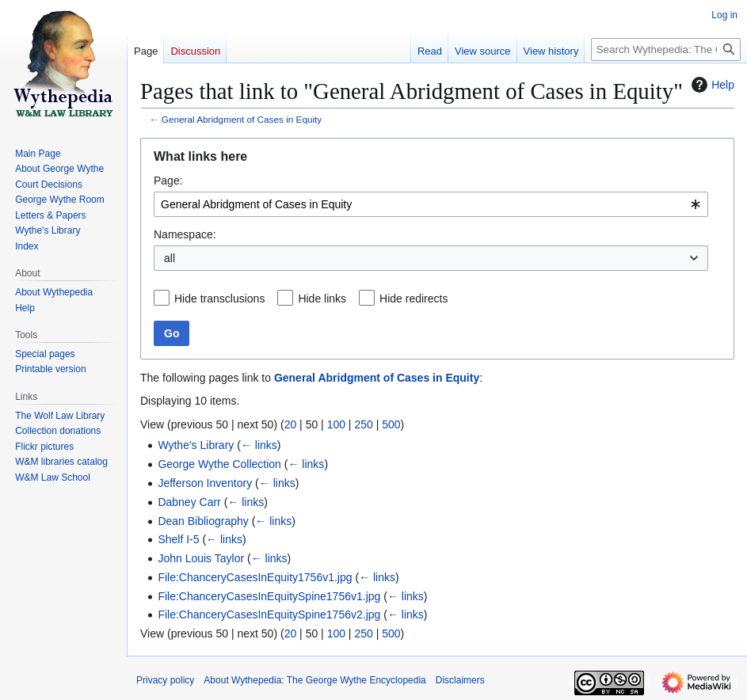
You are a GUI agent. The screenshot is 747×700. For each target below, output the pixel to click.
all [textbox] (170, 258)
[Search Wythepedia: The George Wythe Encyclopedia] (666, 49)
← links (259, 445)
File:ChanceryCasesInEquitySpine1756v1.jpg (269, 596)
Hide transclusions (219, 299)
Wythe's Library (196, 445)
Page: (168, 181)
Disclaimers (460, 680)
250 (363, 424)
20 (291, 424)
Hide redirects (414, 299)
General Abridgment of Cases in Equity (242, 119)
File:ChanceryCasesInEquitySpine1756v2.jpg (269, 614)
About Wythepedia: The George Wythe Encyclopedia (314, 680)
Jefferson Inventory (205, 483)
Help (711, 85)
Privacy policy (165, 680)
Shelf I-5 (178, 539)
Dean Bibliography (203, 521)
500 (391, 424)
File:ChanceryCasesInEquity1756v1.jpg (255, 577)
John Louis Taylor (201, 558)
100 (336, 424)
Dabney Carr (189, 502)
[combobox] (431, 204)
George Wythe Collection (219, 464)
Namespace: (185, 234)
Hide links (322, 299)
